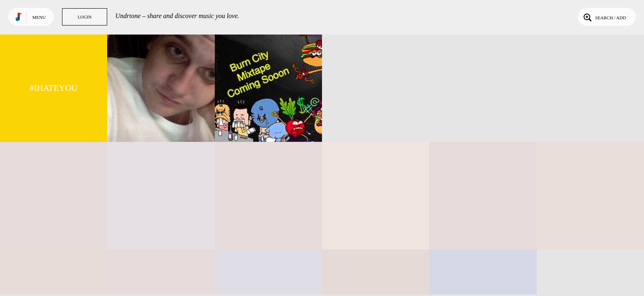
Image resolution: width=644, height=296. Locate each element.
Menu (39, 17)
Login (85, 17)
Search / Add (604, 17)
